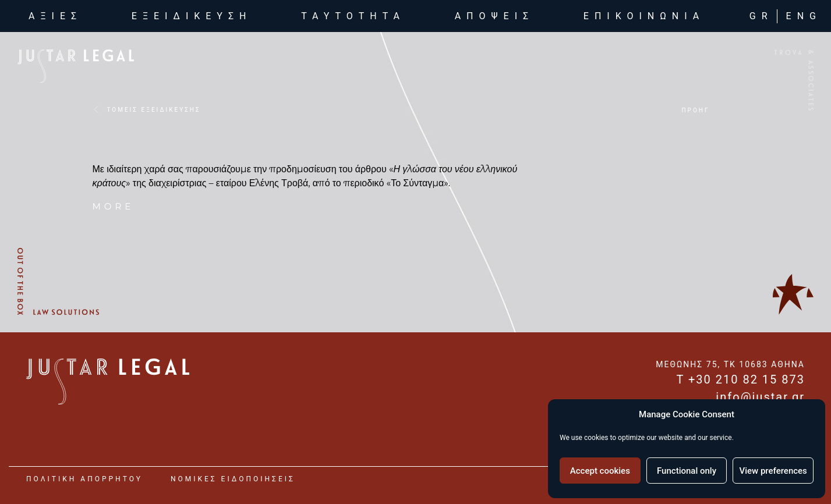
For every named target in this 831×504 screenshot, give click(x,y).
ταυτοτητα (353, 16)
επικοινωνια (644, 16)
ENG (804, 16)
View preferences (773, 471)
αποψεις (495, 16)
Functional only (687, 471)
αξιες (58, 15)
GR (761, 16)
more (114, 206)
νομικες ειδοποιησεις (233, 479)
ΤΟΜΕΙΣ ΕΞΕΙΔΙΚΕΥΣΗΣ (154, 110)
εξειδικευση (192, 16)
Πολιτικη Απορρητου (84, 479)
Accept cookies (600, 471)
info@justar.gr (760, 397)
